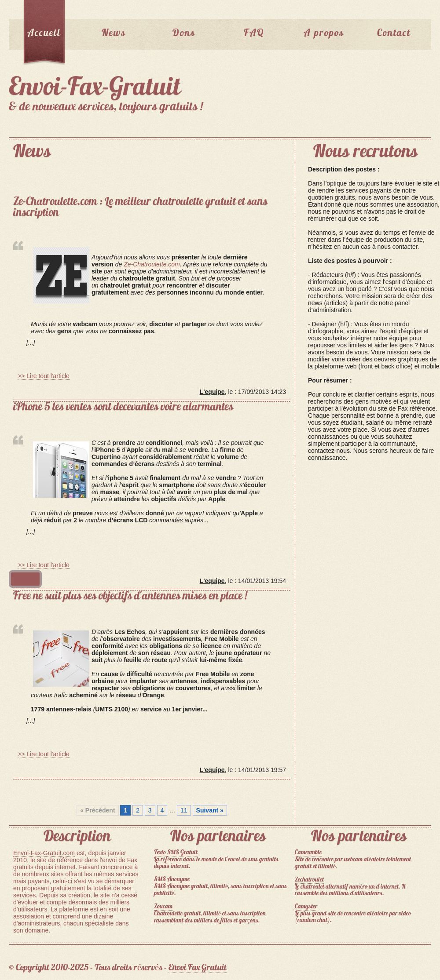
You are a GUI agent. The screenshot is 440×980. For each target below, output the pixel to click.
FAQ (254, 34)
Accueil (44, 34)
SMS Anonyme (172, 880)
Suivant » (210, 810)
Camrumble (308, 853)
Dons (184, 34)
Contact (394, 34)
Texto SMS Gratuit (176, 853)
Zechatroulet (309, 880)
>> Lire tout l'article (44, 376)
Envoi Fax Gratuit (198, 968)
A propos (324, 34)
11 (184, 810)
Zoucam (163, 907)
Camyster (306, 907)
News (114, 34)
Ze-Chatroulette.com (152, 264)
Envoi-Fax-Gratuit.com (44, 853)
